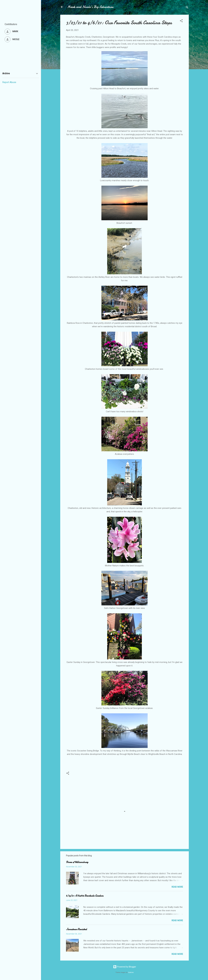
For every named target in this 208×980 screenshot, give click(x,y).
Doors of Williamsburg (77, 862)
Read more (177, 887)
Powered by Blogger (125, 967)
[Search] (187, 8)
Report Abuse (9, 82)
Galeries (131, 972)
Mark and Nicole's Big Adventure (90, 7)
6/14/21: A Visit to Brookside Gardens (85, 896)
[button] (181, 21)
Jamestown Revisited (76, 929)
